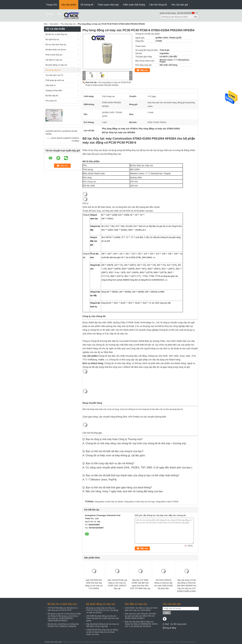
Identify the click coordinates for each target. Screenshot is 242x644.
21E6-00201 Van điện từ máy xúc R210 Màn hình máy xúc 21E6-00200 (141, 609)
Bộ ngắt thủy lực (52, 39)
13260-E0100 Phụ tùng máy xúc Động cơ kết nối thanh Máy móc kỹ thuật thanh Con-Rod (102, 632)
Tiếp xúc (144, 70)
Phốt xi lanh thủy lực (54, 55)
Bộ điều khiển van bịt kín (56, 50)
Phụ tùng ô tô (51, 101)
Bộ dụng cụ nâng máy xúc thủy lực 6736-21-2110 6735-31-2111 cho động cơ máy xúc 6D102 (102, 610)
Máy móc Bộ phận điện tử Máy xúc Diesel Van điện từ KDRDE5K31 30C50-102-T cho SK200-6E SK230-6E (141, 624)
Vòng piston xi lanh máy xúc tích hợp (139, 502)
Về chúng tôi (87, 5)
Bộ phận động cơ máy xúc (56, 65)
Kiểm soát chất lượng (134, 5)
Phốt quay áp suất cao (55, 80)
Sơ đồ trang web (178, 624)
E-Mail (166, 624)
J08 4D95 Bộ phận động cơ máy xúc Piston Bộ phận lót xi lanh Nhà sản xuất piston (103, 618)
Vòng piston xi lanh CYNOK (167, 502)
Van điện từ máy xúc (54, 60)
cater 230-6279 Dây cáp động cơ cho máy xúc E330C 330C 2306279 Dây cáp (117, 584)
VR (59, 14)
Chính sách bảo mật (53, 642)
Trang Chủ (51, 5)
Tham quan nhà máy (108, 5)
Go (196, 17)
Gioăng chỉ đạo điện (54, 91)
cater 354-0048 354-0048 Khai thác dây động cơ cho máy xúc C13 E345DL (94, 584)
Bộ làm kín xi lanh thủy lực (56, 34)
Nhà (46, 24)
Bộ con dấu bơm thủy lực (56, 45)
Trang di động (169, 628)
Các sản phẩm (69, 5)
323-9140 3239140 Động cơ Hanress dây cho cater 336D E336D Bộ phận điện (163, 584)
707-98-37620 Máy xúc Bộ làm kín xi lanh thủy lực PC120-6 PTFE (63, 609)
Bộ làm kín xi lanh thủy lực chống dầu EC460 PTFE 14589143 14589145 (63, 625)
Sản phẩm (54, 24)
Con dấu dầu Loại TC (54, 75)
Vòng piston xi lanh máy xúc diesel (109, 502)
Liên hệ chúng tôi (158, 5)
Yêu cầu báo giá (179, 5)
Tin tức (50, 14)
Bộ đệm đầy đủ (52, 96)
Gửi (167, 613)
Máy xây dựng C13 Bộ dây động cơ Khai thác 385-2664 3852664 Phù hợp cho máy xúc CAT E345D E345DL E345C (187, 586)
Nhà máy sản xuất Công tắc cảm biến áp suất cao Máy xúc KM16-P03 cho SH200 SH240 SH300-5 (140, 616)
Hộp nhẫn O (51, 85)
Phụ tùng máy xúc (68, 24)
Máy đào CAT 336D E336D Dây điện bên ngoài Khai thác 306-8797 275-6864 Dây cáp (140, 584)
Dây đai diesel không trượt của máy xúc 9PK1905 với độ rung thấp (103, 625)
